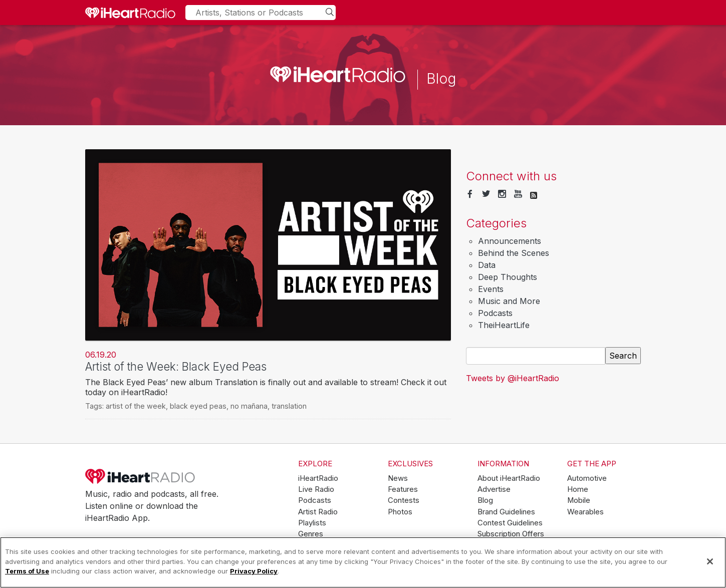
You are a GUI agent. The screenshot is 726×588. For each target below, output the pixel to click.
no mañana (249, 406)
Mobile (579, 500)
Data (487, 265)
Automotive (587, 478)
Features (403, 489)
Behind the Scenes (514, 253)
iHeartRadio (140, 476)
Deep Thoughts (508, 277)
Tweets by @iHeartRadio (513, 378)
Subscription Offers (511, 534)
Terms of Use (27, 571)
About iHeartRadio (509, 478)
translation (289, 406)
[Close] (710, 561)
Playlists (312, 523)
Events (491, 289)
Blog (485, 500)
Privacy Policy (254, 571)
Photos (400, 512)
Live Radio (316, 489)
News (398, 478)
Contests (404, 500)
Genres (311, 534)
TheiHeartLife (504, 325)
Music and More (509, 301)
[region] (363, 562)
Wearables (585, 512)
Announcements (510, 241)
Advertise (494, 489)
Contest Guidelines (510, 523)
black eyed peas (198, 406)
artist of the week (136, 406)
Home (578, 489)
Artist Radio (318, 512)
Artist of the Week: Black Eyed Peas (176, 366)
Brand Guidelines (506, 512)
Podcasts (495, 313)
